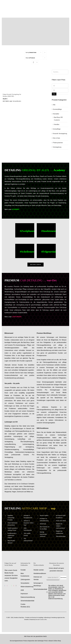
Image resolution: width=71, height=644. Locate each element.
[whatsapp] (11, 586)
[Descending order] (45, 53)
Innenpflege (57, 129)
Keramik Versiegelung (60, 134)
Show (30, 58)
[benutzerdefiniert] (9, 586)
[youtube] (14, 586)
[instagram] (7, 586)
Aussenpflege (57, 109)
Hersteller (56, 114)
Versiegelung (57, 147)
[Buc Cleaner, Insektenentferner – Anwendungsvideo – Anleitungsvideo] (46, 230)
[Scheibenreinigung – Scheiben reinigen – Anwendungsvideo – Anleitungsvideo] (25, 251)
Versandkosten (17, 101)
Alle (54, 105)
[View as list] (37, 62)
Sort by (31, 53)
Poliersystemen (58, 143)
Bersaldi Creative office (41, 620)
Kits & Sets (56, 138)
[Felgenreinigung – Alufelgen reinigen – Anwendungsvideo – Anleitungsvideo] (46, 251)
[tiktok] (16, 586)
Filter (54, 94)
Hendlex (57, 124)
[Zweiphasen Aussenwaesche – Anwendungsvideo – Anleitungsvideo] (25, 230)
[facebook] (5, 586)
